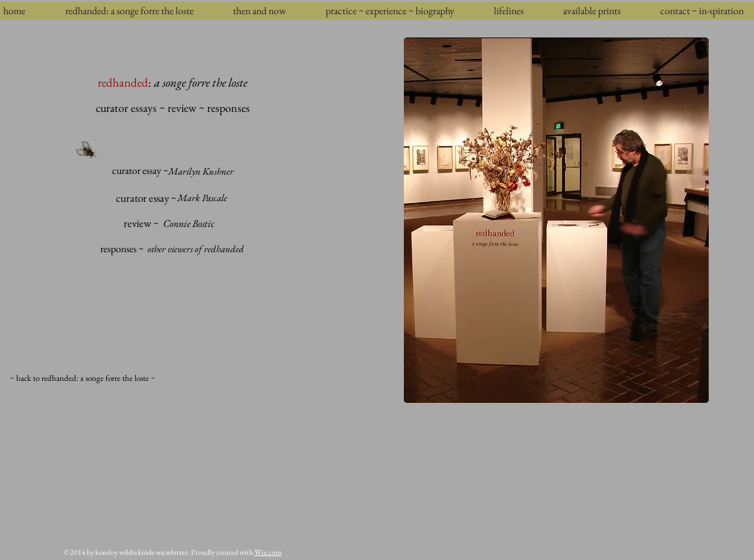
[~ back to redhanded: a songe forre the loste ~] (83, 378)
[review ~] (141, 223)
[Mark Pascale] (202, 198)
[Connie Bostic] (189, 224)
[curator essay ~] (140, 171)
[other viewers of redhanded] (196, 249)
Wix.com (268, 552)
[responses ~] (122, 249)
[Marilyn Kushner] (201, 171)
